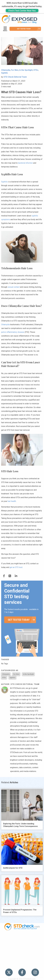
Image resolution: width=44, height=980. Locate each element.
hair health (12, 501)
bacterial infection (25, 163)
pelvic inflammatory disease (13, 332)
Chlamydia (5, 325)
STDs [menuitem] (22, 942)
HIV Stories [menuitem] (22, 951)
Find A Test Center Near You (22, 10)
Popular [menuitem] (22, 938)
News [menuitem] (22, 947)
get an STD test (16, 567)
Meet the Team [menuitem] (22, 965)
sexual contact (14, 287)
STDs (4, 678)
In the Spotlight (28, 674)
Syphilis (4, 182)
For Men (16, 674)
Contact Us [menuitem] (22, 956)
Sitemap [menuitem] (22, 960)
